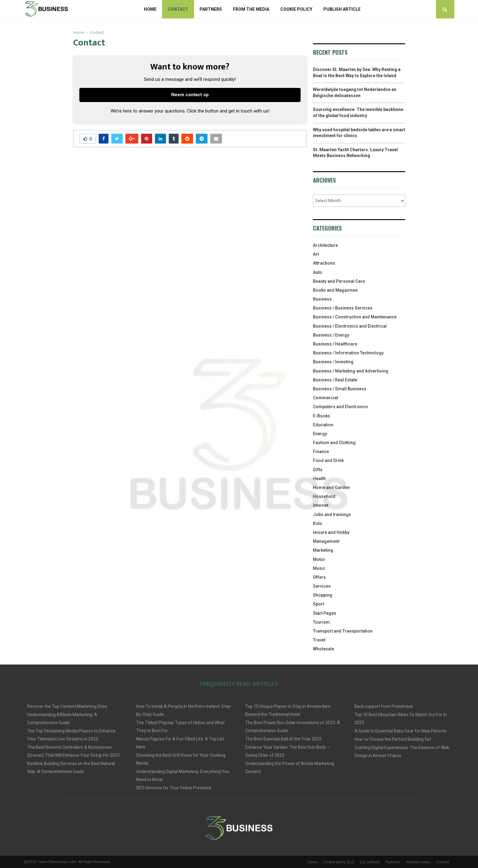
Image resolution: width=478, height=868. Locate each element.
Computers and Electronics (340, 407)
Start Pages (325, 613)
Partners (211, 9)
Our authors (370, 862)
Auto (318, 272)
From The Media (251, 9)
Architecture (325, 245)
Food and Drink (328, 460)
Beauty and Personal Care (339, 281)
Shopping (323, 595)
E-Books (322, 416)
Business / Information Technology (348, 353)
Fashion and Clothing (334, 443)
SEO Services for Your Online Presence (174, 788)
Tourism (321, 622)
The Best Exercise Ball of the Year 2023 (283, 739)
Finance (321, 452)
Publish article (342, 9)
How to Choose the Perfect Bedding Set (393, 739)
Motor (319, 559)
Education (323, 425)
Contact (178, 9)
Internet (321, 505)
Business (322, 299)
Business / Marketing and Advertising (351, 371)
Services (322, 586)
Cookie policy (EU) (339, 862)
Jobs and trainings (332, 515)
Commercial (326, 398)
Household (324, 496)
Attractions (324, 263)
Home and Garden (331, 487)
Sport (318, 604)
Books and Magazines (335, 290)
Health (319, 479)
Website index (418, 862)
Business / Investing (333, 362)
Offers (319, 577)
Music (319, 568)
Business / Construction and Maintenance (355, 317)
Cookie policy (296, 9)
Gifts (318, 470)
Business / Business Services (343, 308)
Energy (320, 434)
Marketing (323, 550)
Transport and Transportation (343, 631)
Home (150, 9)
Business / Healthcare (335, 344)
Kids (318, 523)
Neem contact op (190, 95)
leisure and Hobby (331, 532)
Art (316, 254)
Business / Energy (331, 335)
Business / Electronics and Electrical (350, 326)
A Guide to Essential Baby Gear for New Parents (400, 731)
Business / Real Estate (335, 380)
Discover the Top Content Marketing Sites (67, 706)
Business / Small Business (340, 389)
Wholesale (324, 649)
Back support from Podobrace (384, 706)
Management (326, 541)
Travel (319, 640)
